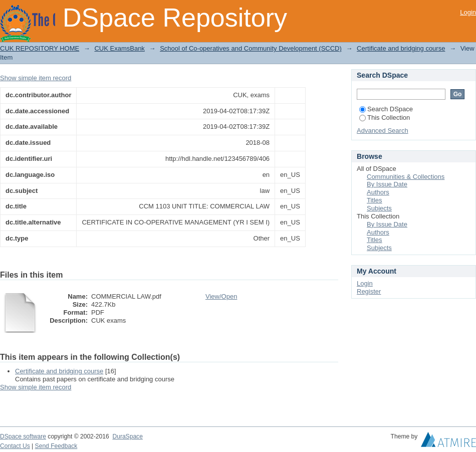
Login (468, 12)
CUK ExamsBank (119, 48)
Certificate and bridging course (401, 48)
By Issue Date (387, 184)
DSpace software (23, 436)
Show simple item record (36, 78)
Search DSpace (386, 109)
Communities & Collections (406, 177)
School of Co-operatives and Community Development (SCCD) (251, 48)
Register (369, 291)
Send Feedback (56, 446)
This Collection (385, 118)
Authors (378, 192)
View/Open (221, 296)
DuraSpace (127, 436)
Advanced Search (383, 131)
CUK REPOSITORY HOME (40, 48)
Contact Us (15, 446)
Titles (375, 200)
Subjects (379, 208)
